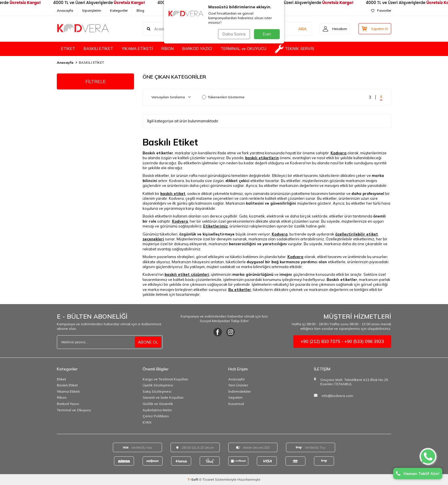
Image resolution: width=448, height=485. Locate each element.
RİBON (168, 49)
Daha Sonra (234, 34)
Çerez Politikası (156, 416)
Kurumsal (236, 404)
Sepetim (235, 397)
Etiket (61, 379)
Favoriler (381, 10)
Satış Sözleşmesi (157, 391)
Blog (140, 10)
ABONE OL (148, 342)
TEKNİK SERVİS (295, 49)
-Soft (193, 479)
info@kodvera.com (337, 396)
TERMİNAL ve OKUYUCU (243, 49)
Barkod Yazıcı (68, 404)
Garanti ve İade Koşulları (163, 397)
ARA (302, 29)
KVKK (147, 422)
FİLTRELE (96, 81)
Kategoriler (119, 10)
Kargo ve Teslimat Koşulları (165, 379)
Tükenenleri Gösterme (223, 97)
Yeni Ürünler (238, 385)
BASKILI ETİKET (98, 49)
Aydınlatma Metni (157, 410)
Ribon (62, 397)
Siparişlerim (92, 10)
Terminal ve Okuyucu (74, 410)
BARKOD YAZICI (197, 49)
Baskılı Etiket (67, 385)
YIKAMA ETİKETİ (137, 49)
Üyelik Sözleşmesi (158, 385)
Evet (267, 34)
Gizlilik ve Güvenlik (158, 404)
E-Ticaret (207, 479)
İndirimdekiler (240, 391)
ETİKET (68, 49)
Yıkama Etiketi (68, 391)
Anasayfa (65, 10)
